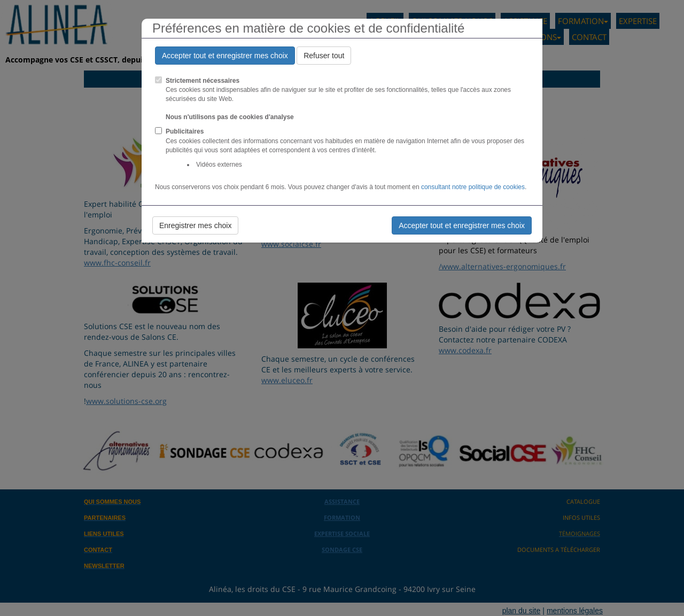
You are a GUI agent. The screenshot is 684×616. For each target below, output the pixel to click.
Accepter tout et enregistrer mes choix (225, 56)
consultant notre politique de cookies (473, 187)
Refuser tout (324, 56)
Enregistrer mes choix (195, 225)
